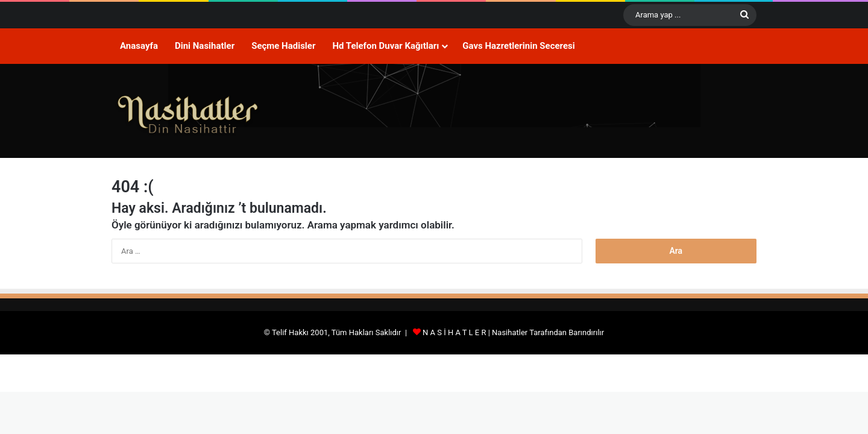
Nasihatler (510, 332)
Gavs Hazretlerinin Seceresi (518, 46)
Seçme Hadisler (283, 46)
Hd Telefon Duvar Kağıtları (385, 46)
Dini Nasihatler (205, 46)
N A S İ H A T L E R (454, 332)
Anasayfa (139, 46)
